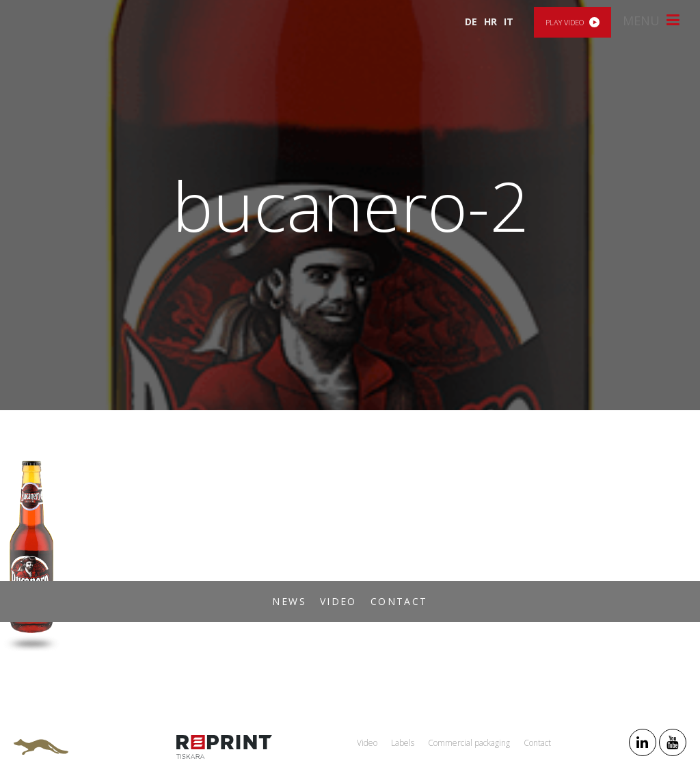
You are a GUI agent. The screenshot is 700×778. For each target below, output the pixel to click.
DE (471, 22)
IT (509, 22)
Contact (399, 601)
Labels (403, 743)
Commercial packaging (469, 743)
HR (490, 22)
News (289, 601)
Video (338, 601)
